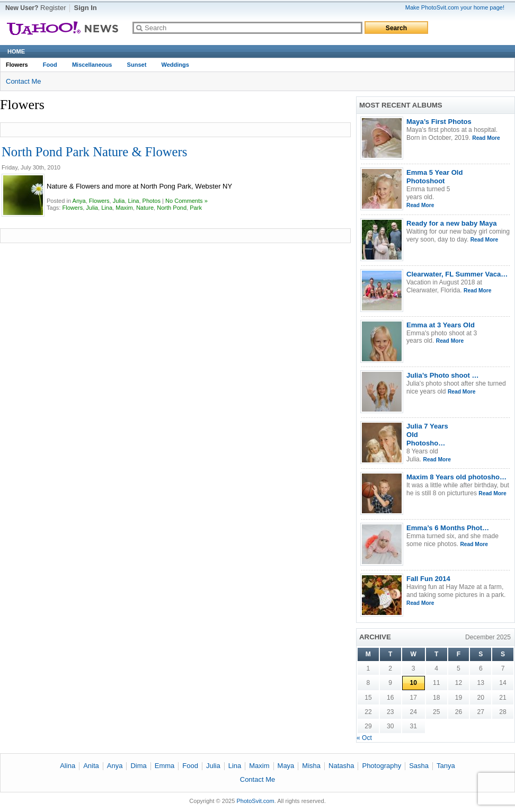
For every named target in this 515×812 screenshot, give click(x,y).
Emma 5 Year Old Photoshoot (434, 177)
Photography (381, 766)
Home (16, 51)
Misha (311, 766)
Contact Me (23, 81)
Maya (286, 766)
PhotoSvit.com (255, 801)
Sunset (137, 65)
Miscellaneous (92, 65)
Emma (165, 766)
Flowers (17, 65)
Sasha (419, 766)
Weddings (175, 65)
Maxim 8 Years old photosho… (456, 477)
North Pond (172, 208)
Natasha (341, 766)
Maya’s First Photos (439, 122)
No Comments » (187, 201)
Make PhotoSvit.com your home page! (455, 7)
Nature (145, 208)
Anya (79, 201)
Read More (486, 138)
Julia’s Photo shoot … (443, 375)
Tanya (446, 766)
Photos (152, 201)
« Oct (364, 738)
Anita (91, 766)
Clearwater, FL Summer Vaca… (457, 274)
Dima (138, 766)
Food (50, 65)
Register (53, 8)
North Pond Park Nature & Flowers (94, 152)
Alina (68, 766)
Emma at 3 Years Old (441, 325)
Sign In (85, 8)
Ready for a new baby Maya (451, 223)
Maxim (124, 208)
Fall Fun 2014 (428, 579)
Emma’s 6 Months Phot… (448, 528)
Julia (119, 201)
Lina (134, 201)
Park (196, 208)
